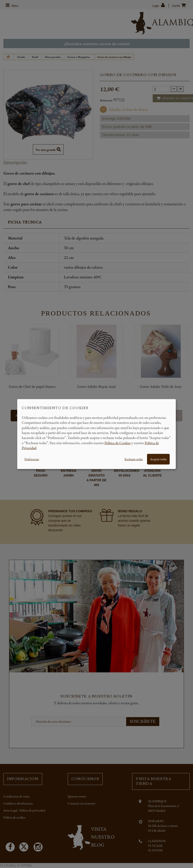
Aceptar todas (158, 459)
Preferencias (32, 459)
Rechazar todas (134, 459)
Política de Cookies (118, 443)
